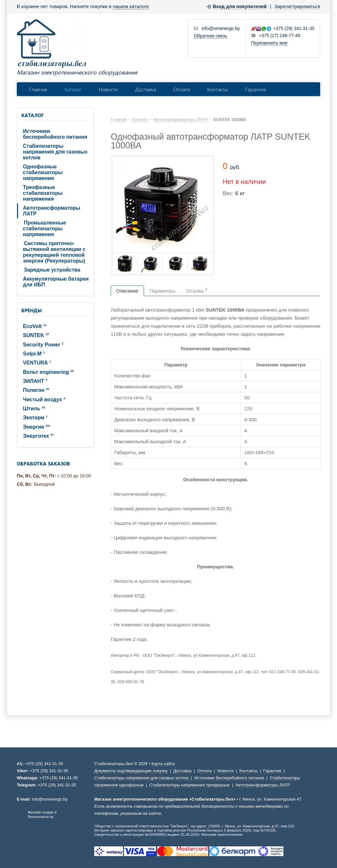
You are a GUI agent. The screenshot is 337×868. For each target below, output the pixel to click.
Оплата (182, 89)
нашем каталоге (131, 6)
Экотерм (35, 418)
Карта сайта (163, 764)
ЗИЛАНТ (35, 381)
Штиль (34, 409)
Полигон (36, 390)
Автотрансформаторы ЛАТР (52, 211)
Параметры (162, 291)
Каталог (73, 89)
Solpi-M (34, 354)
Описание (127, 291)
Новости (108, 89)
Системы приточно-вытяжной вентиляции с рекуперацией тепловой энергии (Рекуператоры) (54, 252)
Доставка (146, 89)
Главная (38, 89)
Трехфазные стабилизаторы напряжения (43, 193)
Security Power (43, 345)
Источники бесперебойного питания (55, 134)
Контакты (218, 89)
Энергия (37, 427)
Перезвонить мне (269, 43)
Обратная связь (210, 36)
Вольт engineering (48, 372)
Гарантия (256, 89)
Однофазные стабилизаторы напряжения (43, 172)
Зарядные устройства (52, 270)
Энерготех (38, 436)
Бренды (31, 310)
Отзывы (197, 291)
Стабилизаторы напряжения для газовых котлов (55, 152)
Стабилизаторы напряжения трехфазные (190, 785)
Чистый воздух (44, 399)
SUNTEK (36, 335)
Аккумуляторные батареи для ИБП (56, 282)
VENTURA (37, 363)
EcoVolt (35, 326)
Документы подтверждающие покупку (131, 771)
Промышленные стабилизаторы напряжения (44, 229)
